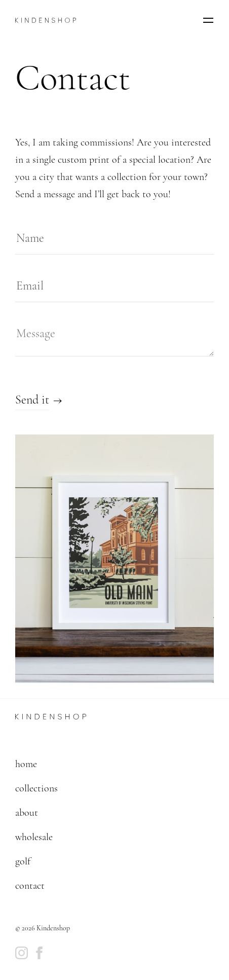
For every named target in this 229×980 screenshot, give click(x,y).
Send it (32, 400)
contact (30, 886)
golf (23, 861)
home (26, 764)
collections (36, 788)
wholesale (34, 837)
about (27, 813)
